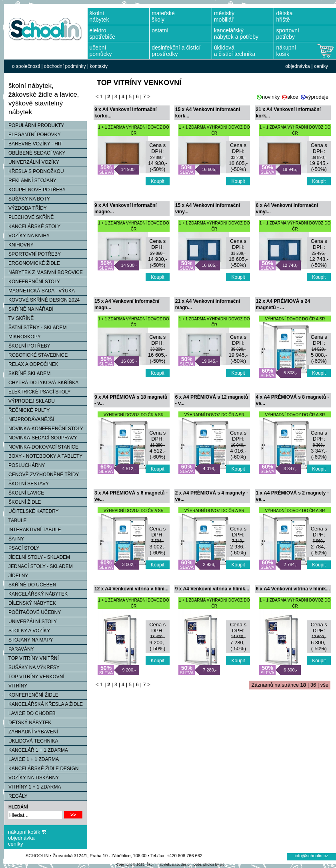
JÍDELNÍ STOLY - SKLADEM (37, 557)
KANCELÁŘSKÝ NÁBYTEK (36, 594)
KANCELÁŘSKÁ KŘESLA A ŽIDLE (44, 704)
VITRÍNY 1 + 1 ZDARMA (33, 787)
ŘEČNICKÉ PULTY (27, 410)
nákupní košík (24, 832)
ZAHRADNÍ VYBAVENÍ (31, 732)
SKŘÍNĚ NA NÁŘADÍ (29, 309)
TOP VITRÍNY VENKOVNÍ (34, 677)
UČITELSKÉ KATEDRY (32, 511)
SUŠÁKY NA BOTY (27, 199)
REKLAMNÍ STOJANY (30, 181)
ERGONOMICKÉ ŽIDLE (32, 263)
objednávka (297, 66)
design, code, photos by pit (202, 864)
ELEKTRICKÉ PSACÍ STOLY (38, 392)
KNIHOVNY (19, 245)
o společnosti (26, 66)
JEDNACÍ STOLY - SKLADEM (39, 566)
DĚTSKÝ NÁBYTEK (28, 723)
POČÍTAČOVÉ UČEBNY (33, 612)
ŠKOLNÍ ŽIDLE (23, 502)
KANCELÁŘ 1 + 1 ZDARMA (36, 750)
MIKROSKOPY (23, 337)
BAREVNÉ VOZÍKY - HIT (33, 144)
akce (293, 97)
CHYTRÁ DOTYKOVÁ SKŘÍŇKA (41, 383)
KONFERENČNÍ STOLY (32, 282)
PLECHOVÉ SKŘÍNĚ (29, 217)
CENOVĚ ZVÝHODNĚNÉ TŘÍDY (42, 475)
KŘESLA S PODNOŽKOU (34, 171)
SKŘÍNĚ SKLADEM (27, 373)
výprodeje (317, 97)
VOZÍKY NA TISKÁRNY (32, 778)
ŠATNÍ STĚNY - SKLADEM (36, 328)
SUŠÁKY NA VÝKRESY (32, 667)
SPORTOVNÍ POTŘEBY (33, 254)
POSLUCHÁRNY (25, 465)
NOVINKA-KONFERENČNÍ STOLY (44, 429)
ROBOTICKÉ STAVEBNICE (36, 355)
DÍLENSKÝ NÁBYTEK (30, 603)
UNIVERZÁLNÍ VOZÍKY (32, 162)
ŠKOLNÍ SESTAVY (27, 484)
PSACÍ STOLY (22, 548)
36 (313, 685)
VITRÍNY (16, 686)
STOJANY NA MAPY (29, 640)
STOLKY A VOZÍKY (27, 631)
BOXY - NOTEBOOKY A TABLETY (43, 456)
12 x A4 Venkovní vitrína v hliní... (131, 589)
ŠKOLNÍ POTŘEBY (27, 346)
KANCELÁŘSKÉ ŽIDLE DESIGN (41, 769)
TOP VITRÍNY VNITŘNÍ (32, 658)
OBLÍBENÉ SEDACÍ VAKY (35, 153)
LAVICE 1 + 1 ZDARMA (32, 759)
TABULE (16, 520)
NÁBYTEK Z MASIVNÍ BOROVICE (44, 272)
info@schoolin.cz (311, 856)
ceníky (321, 66)
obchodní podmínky (65, 66)
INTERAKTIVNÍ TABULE (33, 530)
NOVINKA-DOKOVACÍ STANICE (41, 447)
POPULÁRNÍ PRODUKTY (34, 125)
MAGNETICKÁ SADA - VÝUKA (40, 291)
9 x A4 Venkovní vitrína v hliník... (212, 589)
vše (324, 685)
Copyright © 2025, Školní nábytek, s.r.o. (148, 864)
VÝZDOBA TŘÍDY (26, 208)
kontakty (99, 66)
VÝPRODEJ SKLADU (30, 401)
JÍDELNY (16, 576)
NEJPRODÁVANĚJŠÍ (29, 419)
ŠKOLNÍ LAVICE (24, 493)
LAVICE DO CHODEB (30, 713)
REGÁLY (16, 796)
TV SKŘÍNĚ (19, 318)
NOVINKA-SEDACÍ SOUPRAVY (41, 438)
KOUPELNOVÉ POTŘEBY (35, 190)
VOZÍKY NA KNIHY (27, 236)
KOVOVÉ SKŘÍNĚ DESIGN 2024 (42, 300)
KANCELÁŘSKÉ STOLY (32, 226)
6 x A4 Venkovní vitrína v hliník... (293, 589)
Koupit (158, 181)
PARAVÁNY (19, 649)
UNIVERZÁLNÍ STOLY (31, 622)
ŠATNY (14, 539)
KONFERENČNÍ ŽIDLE (31, 695)
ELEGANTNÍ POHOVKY (33, 135)
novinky (271, 97)
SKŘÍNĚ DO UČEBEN (30, 585)
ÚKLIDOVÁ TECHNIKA (31, 741)
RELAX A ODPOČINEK (31, 364)
